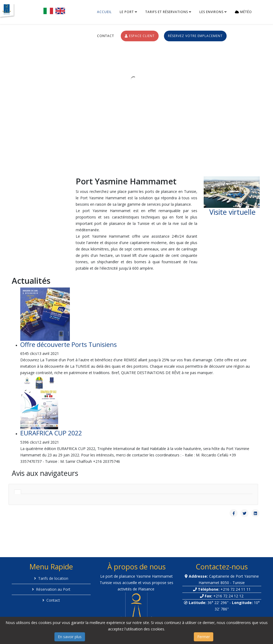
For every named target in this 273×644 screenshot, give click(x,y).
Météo (243, 12)
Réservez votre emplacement (195, 36)
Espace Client (140, 36)
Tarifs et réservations (167, 12)
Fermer (204, 637)
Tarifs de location (53, 578)
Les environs (211, 12)
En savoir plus (70, 637)
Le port (127, 12)
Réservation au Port (53, 589)
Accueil (104, 12)
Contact (106, 36)
